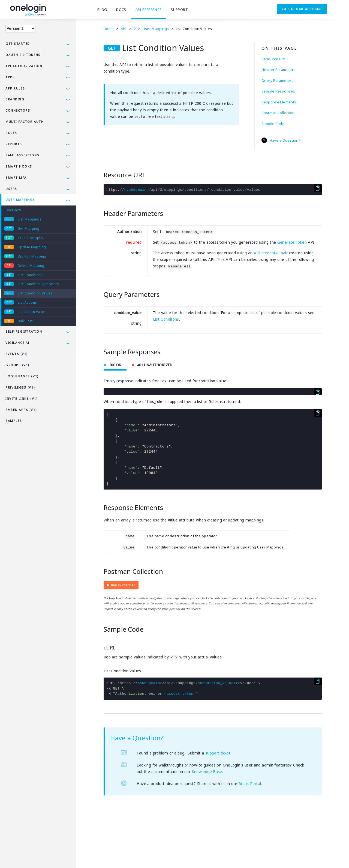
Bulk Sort (25, 321)
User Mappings (20, 200)
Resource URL (274, 59)
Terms (10, 856)
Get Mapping (28, 229)
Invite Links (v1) (22, 399)
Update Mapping (32, 247)
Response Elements (279, 102)
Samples (14, 421)
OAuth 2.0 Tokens (23, 55)
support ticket (218, 753)
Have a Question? (285, 140)
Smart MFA (16, 178)
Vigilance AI (17, 343)
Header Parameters (278, 70)
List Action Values (32, 312)
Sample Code (273, 124)
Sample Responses (278, 91)
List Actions (27, 302)
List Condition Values (35, 293)
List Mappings (30, 219)
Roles (11, 133)
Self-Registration (24, 331)
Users (11, 189)
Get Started (18, 44)
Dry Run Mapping (32, 256)
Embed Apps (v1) (21, 410)
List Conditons (166, 319)
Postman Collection (278, 113)
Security (49, 856)
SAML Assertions (22, 155)
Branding (15, 99)
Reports (14, 144)
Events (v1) (17, 354)
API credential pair (271, 253)
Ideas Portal (250, 784)
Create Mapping (31, 238)
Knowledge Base (207, 772)
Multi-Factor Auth (25, 122)
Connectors (18, 110)
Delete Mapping (31, 266)
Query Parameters (277, 80)
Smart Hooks (19, 166)
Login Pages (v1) (22, 376)
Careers (91, 856)
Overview (13, 210)
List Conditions (30, 275)
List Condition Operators (38, 284)
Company (70, 856)
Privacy (28, 856)
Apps (10, 77)
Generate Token (292, 242)
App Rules (15, 88)
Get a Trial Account (302, 9)
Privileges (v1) (20, 387)
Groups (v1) (17, 365)
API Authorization (24, 66)
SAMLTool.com (118, 856)
